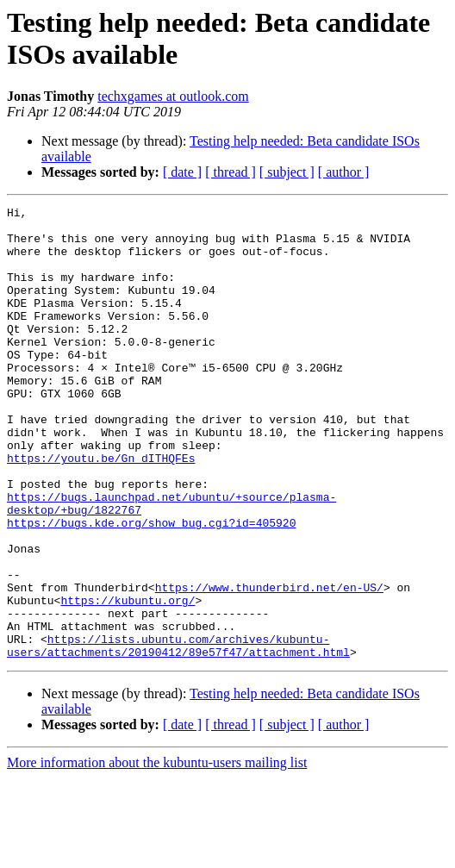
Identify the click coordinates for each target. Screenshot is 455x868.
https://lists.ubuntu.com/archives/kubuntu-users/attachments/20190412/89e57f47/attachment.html (178, 734)
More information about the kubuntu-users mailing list (157, 853)
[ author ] (344, 172)
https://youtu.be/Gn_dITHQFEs (101, 509)
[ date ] (182, 172)
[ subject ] (287, 172)
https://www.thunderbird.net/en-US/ (269, 665)
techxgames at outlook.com (173, 96)
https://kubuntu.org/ (128, 680)
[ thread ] (231, 172)
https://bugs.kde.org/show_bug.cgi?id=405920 (151, 587)
